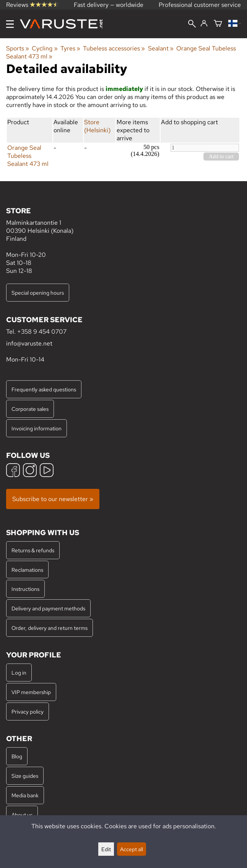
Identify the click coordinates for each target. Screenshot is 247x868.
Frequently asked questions (44, 389)
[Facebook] (13, 471)
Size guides (25, 776)
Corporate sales (30, 409)
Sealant (161, 48)
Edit (106, 849)
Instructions (25, 589)
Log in (19, 672)
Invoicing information (37, 428)
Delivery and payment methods (48, 608)
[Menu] (10, 24)
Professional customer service (200, 5)
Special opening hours (38, 293)
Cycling (45, 48)
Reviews (32, 5)
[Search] (192, 24)
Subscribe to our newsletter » (53, 499)
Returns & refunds (33, 550)
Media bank (25, 795)
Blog (17, 756)
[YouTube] (47, 471)
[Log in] (204, 24)
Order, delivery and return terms (50, 628)
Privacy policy (28, 711)
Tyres (70, 48)
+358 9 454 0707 (42, 332)
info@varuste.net (29, 343)
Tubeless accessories (114, 48)
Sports (18, 48)
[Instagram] (30, 471)
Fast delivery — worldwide (109, 5)
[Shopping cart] (218, 24)
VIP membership (31, 692)
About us (22, 815)
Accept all (132, 849)
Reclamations (27, 570)
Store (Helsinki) (97, 126)
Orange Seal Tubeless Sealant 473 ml (28, 156)
